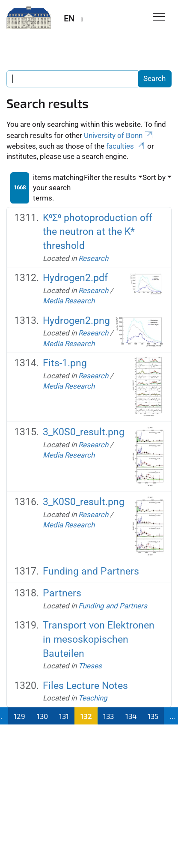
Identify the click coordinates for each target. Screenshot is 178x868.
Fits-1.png (65, 363)
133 (108, 716)
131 (64, 716)
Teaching (93, 698)
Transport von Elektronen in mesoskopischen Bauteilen (99, 639)
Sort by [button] (154, 177)
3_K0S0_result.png (84, 432)
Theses (90, 666)
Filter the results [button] (110, 177)
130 (42, 716)
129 (19, 716)
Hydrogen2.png (76, 321)
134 (131, 716)
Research (93, 258)
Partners (62, 593)
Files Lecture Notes (85, 686)
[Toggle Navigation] (159, 17)
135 (153, 716)
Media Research (69, 301)
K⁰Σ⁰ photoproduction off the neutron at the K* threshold (98, 232)
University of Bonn (119, 135)
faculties (126, 146)
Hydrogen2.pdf (75, 278)
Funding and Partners (91, 571)
